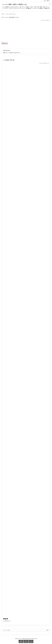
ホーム (4, 14)
